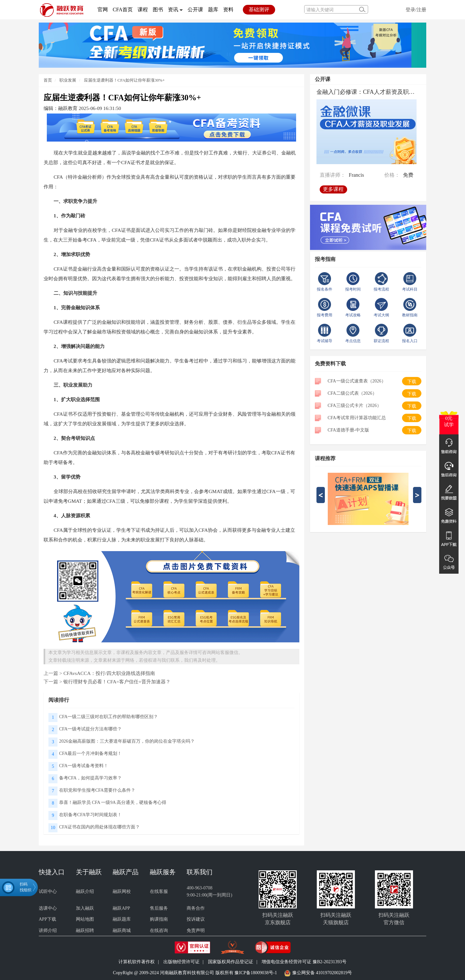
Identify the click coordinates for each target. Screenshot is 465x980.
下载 (412, 382)
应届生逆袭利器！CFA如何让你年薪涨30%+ (124, 80)
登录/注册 (416, 10)
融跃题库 (122, 919)
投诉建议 (196, 919)
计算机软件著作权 (137, 962)
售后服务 (159, 908)
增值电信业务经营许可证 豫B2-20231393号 (304, 962)
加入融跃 (85, 908)
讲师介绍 (48, 931)
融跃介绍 (85, 891)
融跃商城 (122, 931)
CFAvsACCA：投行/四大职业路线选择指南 (109, 673)
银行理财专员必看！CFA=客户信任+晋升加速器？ (117, 682)
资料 (228, 10)
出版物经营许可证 (181, 962)
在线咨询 (159, 931)
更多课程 (335, 187)
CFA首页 (123, 10)
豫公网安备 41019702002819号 (322, 973)
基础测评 (259, 10)
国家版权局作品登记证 (231, 962)
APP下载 (47, 919)
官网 (103, 10)
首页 (48, 80)
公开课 (195, 10)
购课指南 (159, 919)
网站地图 (85, 919)
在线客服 (159, 891)
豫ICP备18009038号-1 (256, 973)
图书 (158, 10)
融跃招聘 (85, 931)
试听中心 (48, 891)
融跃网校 (122, 891)
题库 (213, 10)
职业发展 (67, 80)
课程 (143, 10)
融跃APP (121, 908)
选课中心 (48, 908)
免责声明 (196, 931)
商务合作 (196, 908)
